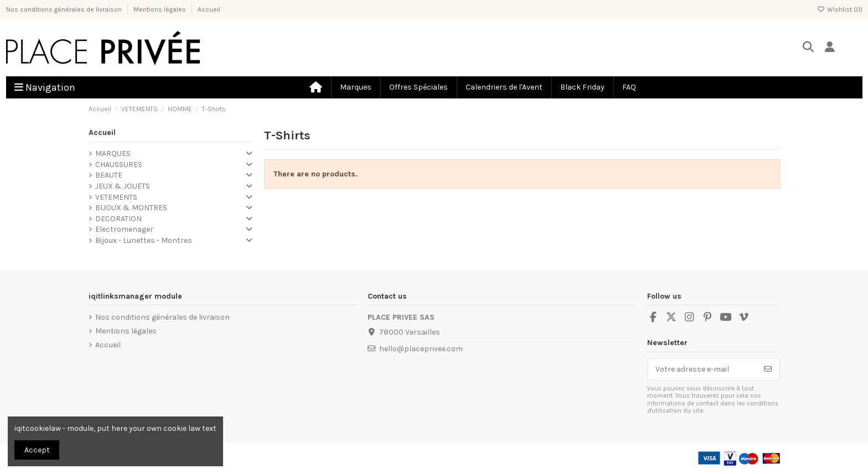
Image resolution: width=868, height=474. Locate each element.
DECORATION (118, 219)
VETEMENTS (116, 197)
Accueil (209, 9)
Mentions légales (161, 9)
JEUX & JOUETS (123, 186)
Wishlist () (840, 9)
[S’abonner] (768, 369)
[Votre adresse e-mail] (702, 369)
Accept (37, 450)
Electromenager (124, 229)
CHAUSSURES (119, 165)
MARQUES (113, 153)
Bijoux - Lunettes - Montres (144, 240)
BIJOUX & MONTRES (131, 208)
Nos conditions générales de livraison (65, 9)
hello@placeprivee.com (421, 349)
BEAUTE (109, 175)
